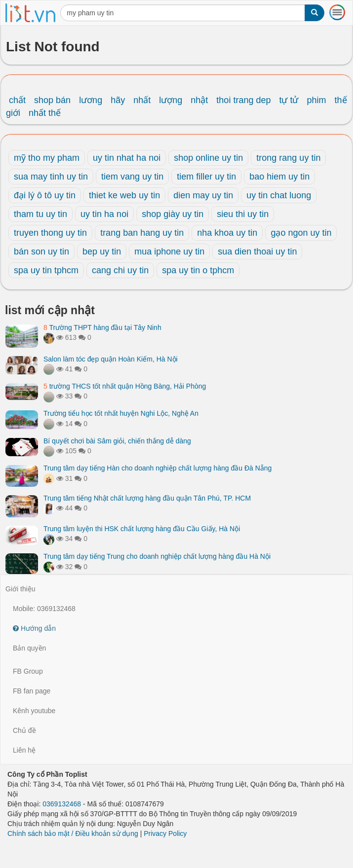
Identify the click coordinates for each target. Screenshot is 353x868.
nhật (199, 100)
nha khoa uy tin (227, 233)
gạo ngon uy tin (301, 233)
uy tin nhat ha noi (127, 158)
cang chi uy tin (120, 270)
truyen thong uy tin (50, 233)
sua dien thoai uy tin (257, 252)
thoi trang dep (243, 100)
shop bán (52, 100)
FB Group (28, 671)
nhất (142, 100)
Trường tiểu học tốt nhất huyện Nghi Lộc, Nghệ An (121, 413)
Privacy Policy (165, 833)
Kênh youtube (34, 711)
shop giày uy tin (173, 214)
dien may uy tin (203, 195)
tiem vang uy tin (132, 177)
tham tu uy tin (40, 214)
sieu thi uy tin (243, 214)
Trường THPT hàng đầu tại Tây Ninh (102, 327)
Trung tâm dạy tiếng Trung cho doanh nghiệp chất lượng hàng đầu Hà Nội (157, 556)
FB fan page (32, 691)
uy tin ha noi (104, 214)
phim (317, 100)
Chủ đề (24, 730)
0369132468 (62, 804)
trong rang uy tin (288, 158)
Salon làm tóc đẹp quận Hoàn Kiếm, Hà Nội (111, 359)
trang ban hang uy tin (142, 233)
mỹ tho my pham (47, 158)
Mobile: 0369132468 (44, 609)
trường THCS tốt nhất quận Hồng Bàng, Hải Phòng (125, 386)
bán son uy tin (41, 252)
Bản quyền (29, 648)
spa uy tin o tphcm (198, 270)
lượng (171, 100)
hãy (118, 100)
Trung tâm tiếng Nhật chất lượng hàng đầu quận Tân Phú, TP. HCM (147, 498)
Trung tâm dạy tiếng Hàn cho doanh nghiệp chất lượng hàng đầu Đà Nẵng (157, 468)
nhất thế (45, 113)
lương (91, 100)
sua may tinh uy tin (51, 177)
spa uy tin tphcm (46, 270)
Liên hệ (24, 750)
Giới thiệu (20, 589)
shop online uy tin (208, 158)
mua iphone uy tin (169, 252)
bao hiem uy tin (279, 177)
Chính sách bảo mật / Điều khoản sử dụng (73, 833)
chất (17, 100)
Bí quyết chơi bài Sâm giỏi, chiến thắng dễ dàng (117, 441)
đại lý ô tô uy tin (45, 195)
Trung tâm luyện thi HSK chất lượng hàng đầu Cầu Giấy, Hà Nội (142, 529)
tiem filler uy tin (206, 177)
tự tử (289, 100)
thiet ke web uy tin (124, 195)
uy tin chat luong (279, 195)
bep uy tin (102, 252)
